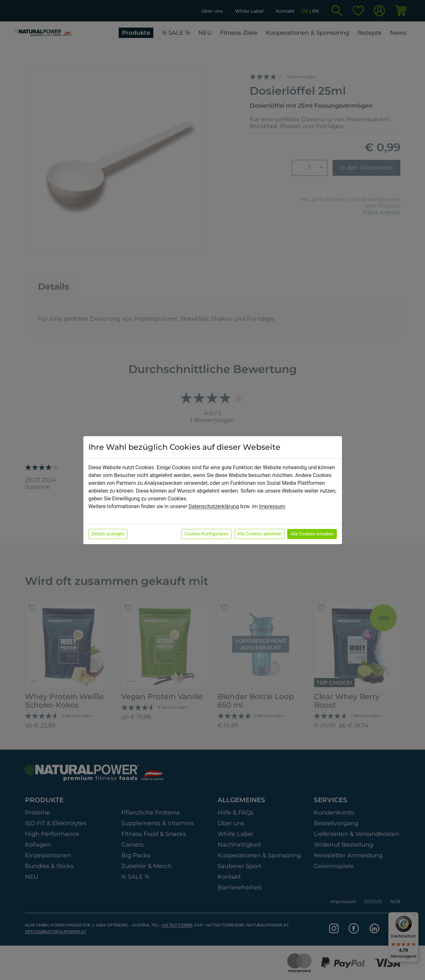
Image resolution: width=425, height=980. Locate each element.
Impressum (272, 506)
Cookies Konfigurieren (207, 534)
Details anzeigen (108, 534)
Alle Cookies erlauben (312, 534)
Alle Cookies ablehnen (260, 534)
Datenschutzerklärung (214, 506)
